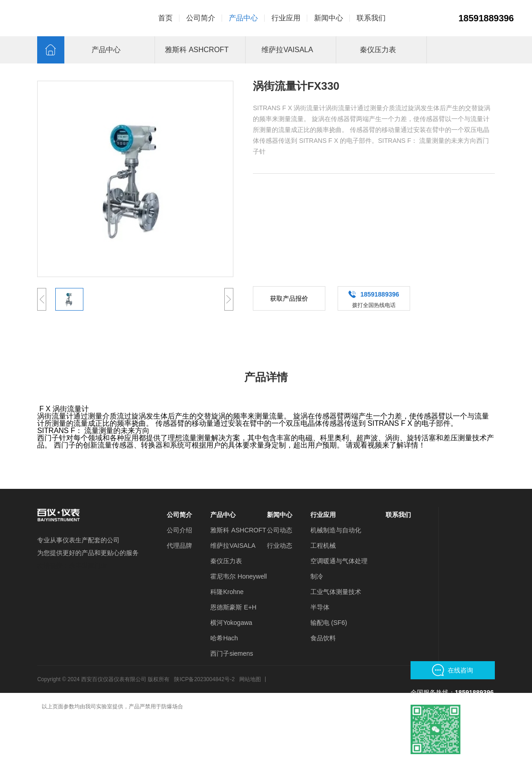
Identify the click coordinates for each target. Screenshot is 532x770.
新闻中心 (280, 515)
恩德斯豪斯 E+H (233, 607)
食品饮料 (323, 638)
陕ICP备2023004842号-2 (204, 679)
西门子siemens (232, 653)
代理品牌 (179, 546)
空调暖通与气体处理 (339, 561)
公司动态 (280, 530)
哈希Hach (224, 638)
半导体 (320, 607)
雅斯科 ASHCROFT (238, 530)
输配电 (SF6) (329, 623)
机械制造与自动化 (336, 530)
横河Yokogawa (231, 623)
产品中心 (223, 515)
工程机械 (323, 546)
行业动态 (280, 546)
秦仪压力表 (226, 561)
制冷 (317, 576)
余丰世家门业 (88, 565)
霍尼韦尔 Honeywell (238, 576)
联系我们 (398, 515)
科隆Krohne (227, 592)
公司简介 (179, 515)
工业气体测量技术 (336, 592)
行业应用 (323, 515)
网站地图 (250, 679)
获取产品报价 (289, 298)
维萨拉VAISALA (233, 546)
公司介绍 (179, 530)
